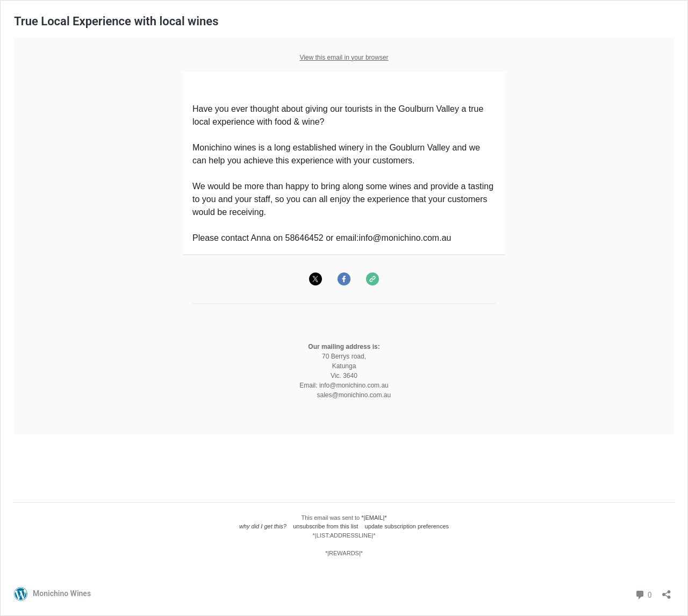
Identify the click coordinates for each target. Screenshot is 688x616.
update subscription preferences (407, 526)
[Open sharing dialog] (666, 591)
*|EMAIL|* (374, 518)
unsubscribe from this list (325, 526)
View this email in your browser (344, 58)
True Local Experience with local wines (116, 21)
